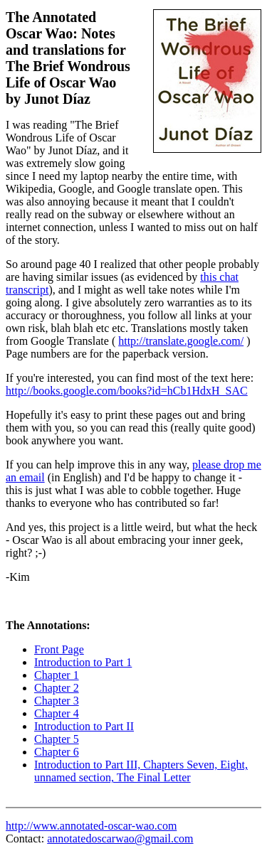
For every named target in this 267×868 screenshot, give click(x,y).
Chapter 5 (57, 739)
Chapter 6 (57, 752)
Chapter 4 (57, 713)
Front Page (59, 649)
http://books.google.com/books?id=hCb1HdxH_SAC (127, 391)
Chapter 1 (57, 675)
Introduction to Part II (84, 726)
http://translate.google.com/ (181, 341)
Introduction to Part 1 (83, 662)
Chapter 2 (57, 688)
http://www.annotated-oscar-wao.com (91, 826)
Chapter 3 (57, 701)
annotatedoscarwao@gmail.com (120, 838)
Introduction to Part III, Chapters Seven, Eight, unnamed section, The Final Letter (141, 771)
